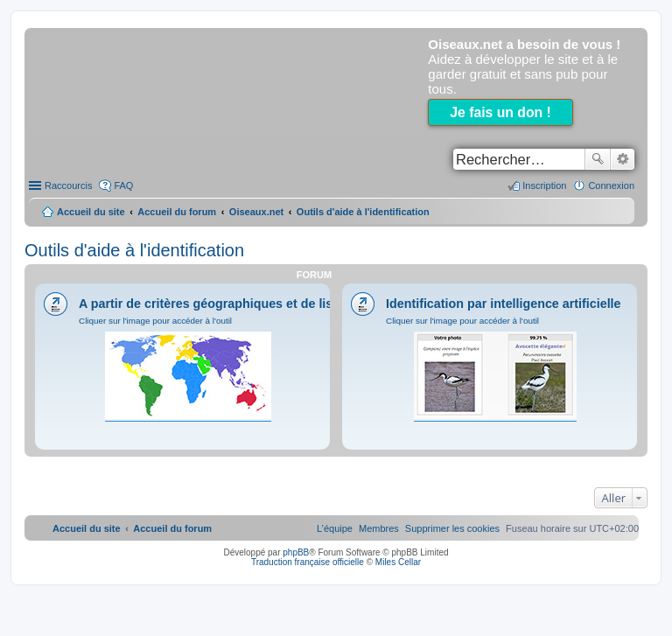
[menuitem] (452, 528)
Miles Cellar (398, 562)
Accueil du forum (177, 212)
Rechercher (598, 159)
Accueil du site (91, 212)
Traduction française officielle (308, 562)
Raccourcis (68, 185)
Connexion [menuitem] (611, 185)
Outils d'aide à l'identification (134, 250)
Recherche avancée (623, 159)
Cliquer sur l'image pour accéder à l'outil (155, 321)
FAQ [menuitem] (123, 185)
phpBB (296, 552)
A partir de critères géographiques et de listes (215, 304)
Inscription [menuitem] (544, 185)
